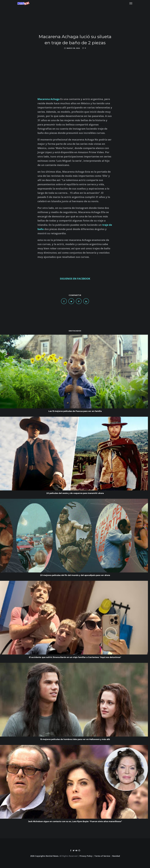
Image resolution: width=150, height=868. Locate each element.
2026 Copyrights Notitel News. (45, 856)
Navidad (116, 856)
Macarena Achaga (49, 99)
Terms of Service (102, 856)
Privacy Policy (86, 856)
